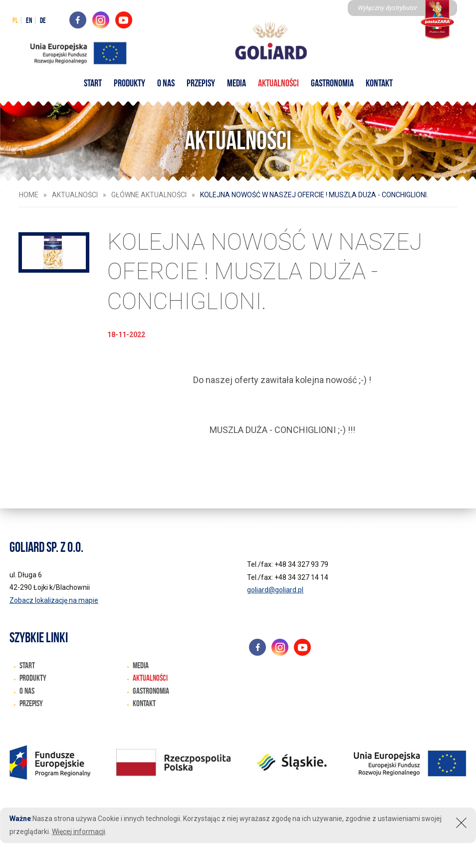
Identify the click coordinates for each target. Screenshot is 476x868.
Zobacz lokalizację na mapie (54, 600)
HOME (29, 195)
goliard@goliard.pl (275, 590)
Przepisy (201, 83)
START (93, 83)
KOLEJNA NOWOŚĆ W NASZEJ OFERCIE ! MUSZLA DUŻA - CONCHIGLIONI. (314, 195)
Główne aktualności (149, 195)
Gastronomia (332, 83)
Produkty (129, 83)
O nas (166, 83)
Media (237, 83)
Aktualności (278, 83)
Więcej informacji (79, 832)
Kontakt (379, 83)
